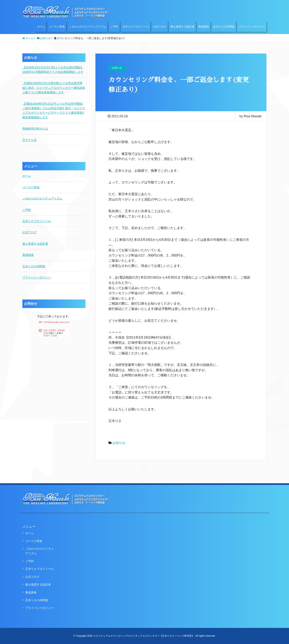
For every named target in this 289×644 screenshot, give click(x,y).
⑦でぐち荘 (30, 140)
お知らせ (119, 443)
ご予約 (114, 27)
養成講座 (204, 27)
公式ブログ (160, 27)
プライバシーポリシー (252, 27)
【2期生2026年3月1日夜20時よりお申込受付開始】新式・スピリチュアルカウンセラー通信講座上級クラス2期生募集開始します (54, 88)
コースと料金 (57, 27)
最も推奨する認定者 (182, 27)
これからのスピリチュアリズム (88, 27)
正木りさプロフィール (136, 27)
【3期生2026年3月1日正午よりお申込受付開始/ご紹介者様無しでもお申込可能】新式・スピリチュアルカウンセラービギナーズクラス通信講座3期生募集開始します (54, 111)
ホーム (41, 27)
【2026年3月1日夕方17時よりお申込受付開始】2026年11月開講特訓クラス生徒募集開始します (53, 70)
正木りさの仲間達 (224, 27)
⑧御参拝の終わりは (35, 129)
